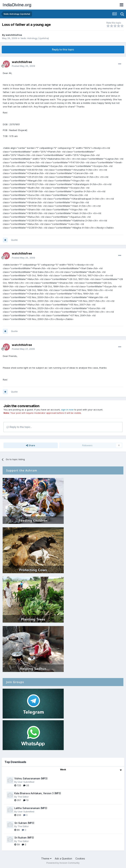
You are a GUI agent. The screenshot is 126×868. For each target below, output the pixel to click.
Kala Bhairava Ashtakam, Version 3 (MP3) (38, 793)
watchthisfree (14, 35)
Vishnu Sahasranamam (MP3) (31, 779)
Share (31, 445)
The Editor (23, 797)
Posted (23, 66)
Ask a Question (63, 858)
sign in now (67, 410)
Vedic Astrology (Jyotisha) (35, 38)
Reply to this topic (63, 49)
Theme (46, 858)
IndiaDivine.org (17, 5)
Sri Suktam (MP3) (24, 823)
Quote (14, 240)
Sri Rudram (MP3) (24, 838)
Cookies (80, 858)
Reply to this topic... (19, 427)
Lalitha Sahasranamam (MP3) (31, 808)
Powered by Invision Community (63, 863)
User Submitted (26, 782)
